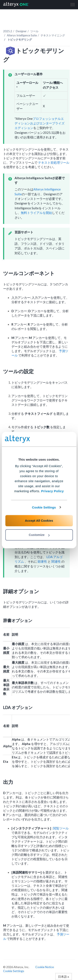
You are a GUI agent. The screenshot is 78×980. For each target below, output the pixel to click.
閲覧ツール (61, 828)
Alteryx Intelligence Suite (22, 35)
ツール (34, 31)
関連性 (56, 561)
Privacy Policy (53, 491)
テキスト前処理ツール (54, 162)
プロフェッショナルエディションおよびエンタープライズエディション (40, 123)
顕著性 (43, 561)
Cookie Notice (45, 967)
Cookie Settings (44, 507)
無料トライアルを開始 (36, 213)
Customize (39, 535)
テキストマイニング (53, 35)
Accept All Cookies (39, 521)
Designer (21, 31)
